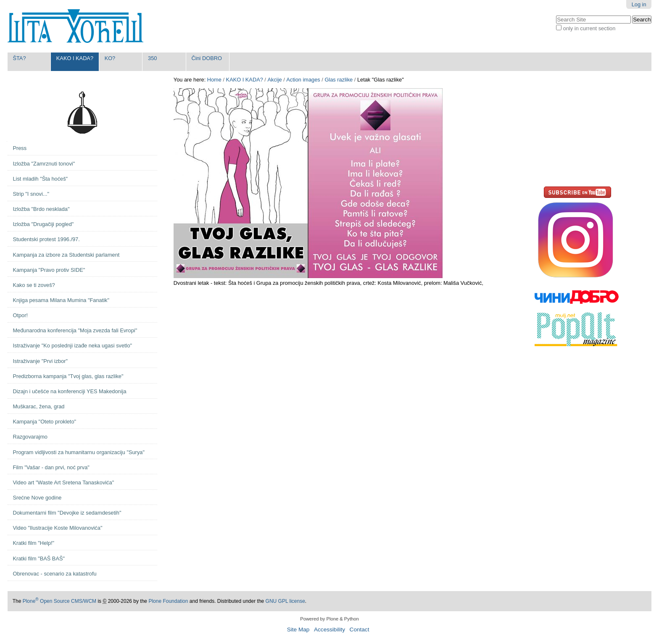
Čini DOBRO (207, 58)
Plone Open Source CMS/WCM (59, 601)
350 (152, 58)
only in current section (589, 28)
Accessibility (329, 630)
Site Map (298, 630)
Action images (303, 80)
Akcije (274, 80)
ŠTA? (19, 58)
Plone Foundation (168, 601)
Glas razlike (339, 80)
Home (214, 80)
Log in (639, 4)
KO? (110, 58)
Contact (360, 630)
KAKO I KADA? (75, 58)
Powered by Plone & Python (329, 619)
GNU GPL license (285, 601)
